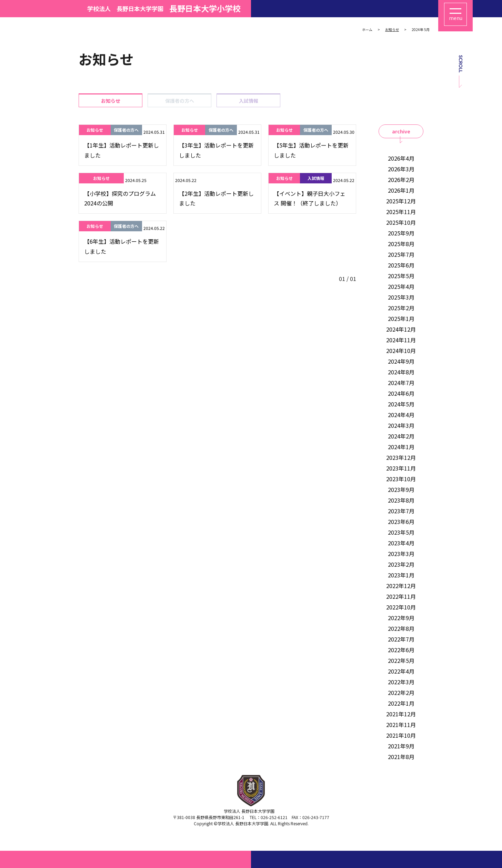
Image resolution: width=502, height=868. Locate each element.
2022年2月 (401, 693)
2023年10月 (401, 479)
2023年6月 (401, 522)
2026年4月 (401, 158)
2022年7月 (401, 639)
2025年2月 (401, 308)
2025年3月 (401, 297)
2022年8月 (401, 628)
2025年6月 (401, 265)
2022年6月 (401, 650)
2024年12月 (401, 329)
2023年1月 (401, 575)
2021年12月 (401, 714)
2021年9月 (401, 746)
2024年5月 (401, 404)
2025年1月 (401, 319)
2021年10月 (401, 735)
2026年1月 (401, 190)
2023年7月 (401, 511)
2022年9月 (401, 618)
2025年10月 (401, 222)
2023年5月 (401, 532)
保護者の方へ (180, 101)
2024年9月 (401, 361)
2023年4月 (401, 543)
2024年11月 (401, 340)
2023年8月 (401, 500)
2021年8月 (401, 757)
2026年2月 (401, 180)
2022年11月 (401, 596)
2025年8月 (401, 244)
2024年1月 (401, 447)
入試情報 (249, 101)
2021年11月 (401, 725)
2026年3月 (401, 169)
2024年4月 (401, 415)
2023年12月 (401, 457)
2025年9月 (401, 233)
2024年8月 (401, 372)
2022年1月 (401, 703)
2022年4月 (401, 671)
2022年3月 (401, 682)
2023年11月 (401, 468)
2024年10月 (401, 351)
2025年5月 (401, 276)
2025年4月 (401, 286)
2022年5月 (401, 660)
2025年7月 (401, 254)
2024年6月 (401, 393)
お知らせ (111, 101)
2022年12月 (401, 586)
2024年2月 (401, 436)
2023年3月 (401, 554)
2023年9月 (401, 489)
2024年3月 (401, 425)
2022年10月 (401, 607)
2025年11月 (401, 212)
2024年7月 (401, 383)
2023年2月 (401, 564)
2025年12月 (401, 201)
